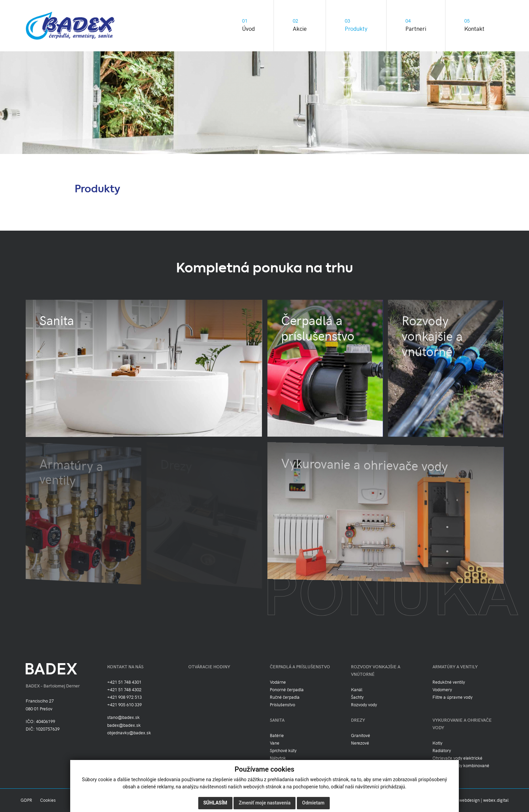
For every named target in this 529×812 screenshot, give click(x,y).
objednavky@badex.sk (129, 733)
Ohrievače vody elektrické (457, 758)
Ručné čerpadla (285, 697)
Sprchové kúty (283, 751)
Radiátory (442, 751)
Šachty (357, 697)
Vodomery (442, 690)
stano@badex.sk (123, 718)
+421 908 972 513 (124, 697)
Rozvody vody (364, 705)
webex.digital (496, 800)
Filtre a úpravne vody (452, 697)
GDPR (26, 800)
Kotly (437, 743)
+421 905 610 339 (124, 705)
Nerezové (360, 743)
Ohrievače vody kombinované (461, 766)
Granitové (361, 736)
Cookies (48, 800)
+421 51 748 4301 (124, 682)
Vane (275, 743)
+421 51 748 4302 (124, 690)
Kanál (357, 690)
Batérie (277, 736)
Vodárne (278, 682)
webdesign (469, 800)
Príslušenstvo (282, 705)
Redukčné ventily (449, 682)
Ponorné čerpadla (287, 690)
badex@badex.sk (124, 725)
